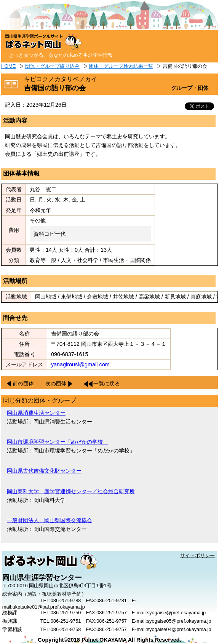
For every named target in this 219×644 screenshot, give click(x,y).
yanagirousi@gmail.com (80, 364)
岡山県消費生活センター (36, 413)
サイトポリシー (197, 555)
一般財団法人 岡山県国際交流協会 (50, 520)
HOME (8, 66)
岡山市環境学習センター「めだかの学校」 (58, 442)
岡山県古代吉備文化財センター (44, 471)
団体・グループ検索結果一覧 (121, 66)
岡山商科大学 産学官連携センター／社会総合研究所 (71, 491)
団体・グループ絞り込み (52, 66)
